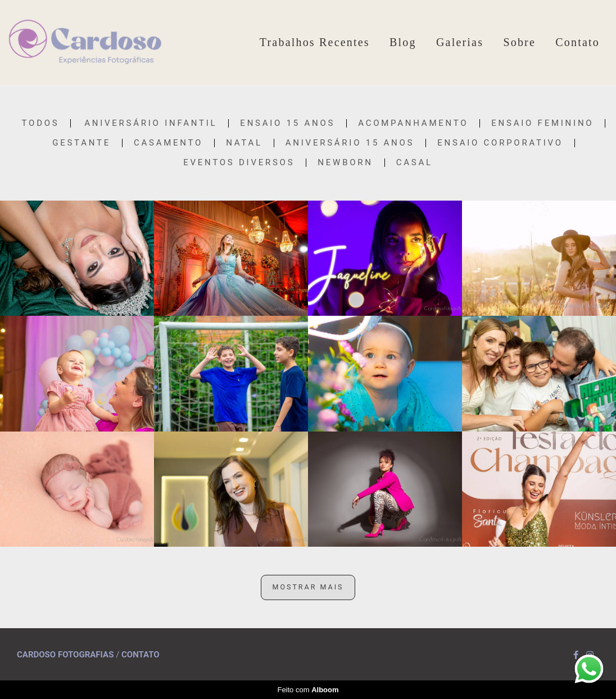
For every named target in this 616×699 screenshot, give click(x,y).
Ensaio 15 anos (287, 123)
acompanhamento (413, 123)
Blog (403, 42)
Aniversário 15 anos (350, 143)
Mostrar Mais (308, 587)
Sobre (519, 42)
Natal (244, 143)
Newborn (345, 163)
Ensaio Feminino (542, 123)
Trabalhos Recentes (315, 42)
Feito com (308, 690)
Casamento (168, 143)
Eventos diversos (239, 163)
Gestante (81, 143)
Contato (577, 42)
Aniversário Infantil (151, 123)
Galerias (460, 42)
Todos (41, 123)
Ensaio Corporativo (500, 143)
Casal (415, 163)
